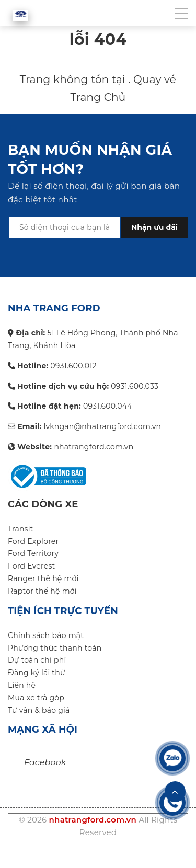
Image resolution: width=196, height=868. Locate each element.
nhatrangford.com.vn (93, 820)
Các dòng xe (43, 504)
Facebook (45, 762)
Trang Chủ (98, 97)
